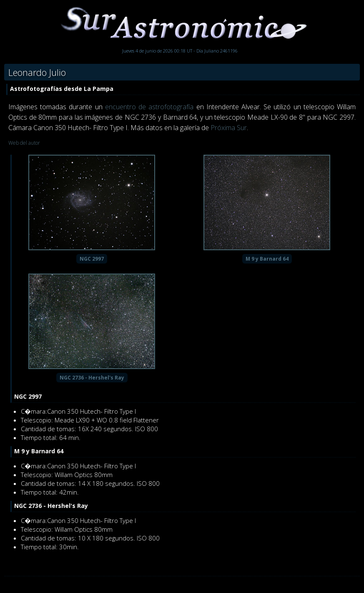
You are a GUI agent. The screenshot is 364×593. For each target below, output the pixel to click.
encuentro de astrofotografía (149, 107)
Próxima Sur (229, 128)
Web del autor (24, 143)
